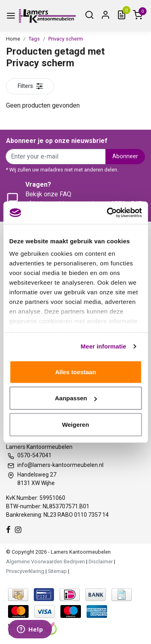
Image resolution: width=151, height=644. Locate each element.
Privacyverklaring (25, 571)
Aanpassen (76, 398)
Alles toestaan (76, 372)
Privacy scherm (66, 39)
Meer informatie (103, 346)
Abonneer (125, 156)
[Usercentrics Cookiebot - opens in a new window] (108, 213)
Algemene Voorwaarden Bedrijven (46, 561)
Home (13, 39)
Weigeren (75, 424)
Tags (34, 39)
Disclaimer (101, 561)
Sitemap (57, 571)
